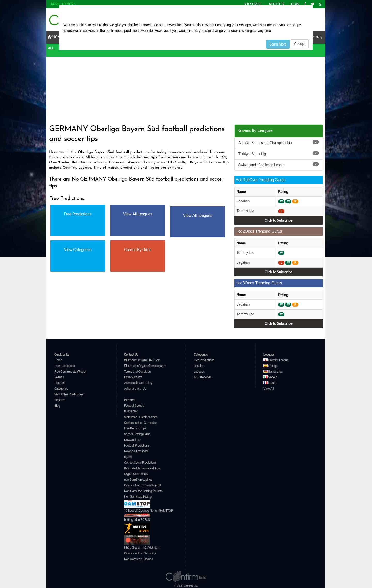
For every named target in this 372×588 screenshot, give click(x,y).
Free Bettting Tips (135, 427)
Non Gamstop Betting (138, 500)
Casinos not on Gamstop (140, 552)
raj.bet (128, 456)
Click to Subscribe (278, 220)
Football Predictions (137, 444)
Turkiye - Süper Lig (252, 154)
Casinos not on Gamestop (141, 422)
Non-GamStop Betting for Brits (143, 490)
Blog (57, 405)
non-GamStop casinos (138, 479)
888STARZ (131, 410)
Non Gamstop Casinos (138, 558)
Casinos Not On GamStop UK (143, 484)
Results (59, 376)
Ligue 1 (270, 382)
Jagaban (243, 201)
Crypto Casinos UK (136, 473)
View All (269, 388)
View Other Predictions (69, 393)
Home (55, 37)
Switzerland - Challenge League (262, 165)
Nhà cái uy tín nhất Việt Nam (142, 547)
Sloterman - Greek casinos (141, 416)
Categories (61, 388)
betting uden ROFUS (137, 525)
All (51, 48)
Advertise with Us (135, 388)
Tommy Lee (246, 211)
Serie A (270, 376)
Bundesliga (273, 371)
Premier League (276, 359)
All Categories (203, 376)
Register (60, 399)
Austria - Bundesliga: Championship (265, 143)
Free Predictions (65, 365)
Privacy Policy (133, 376)
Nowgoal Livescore (136, 450)
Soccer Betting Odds (137, 433)
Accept (300, 44)
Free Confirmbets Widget (70, 371)
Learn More (278, 44)
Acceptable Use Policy (138, 382)
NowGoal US (132, 439)
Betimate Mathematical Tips (142, 467)
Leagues (60, 382)
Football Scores (134, 405)
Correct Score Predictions (140, 462)
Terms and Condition (137, 371)
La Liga (270, 365)
